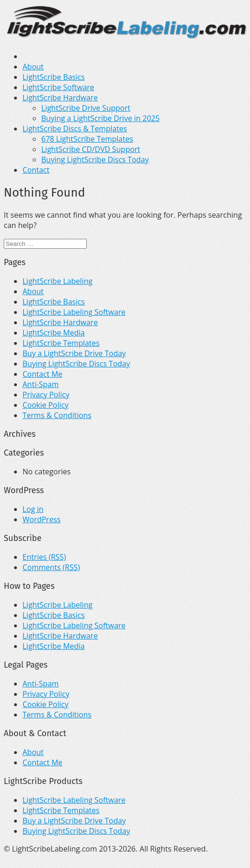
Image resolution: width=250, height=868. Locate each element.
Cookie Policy (45, 405)
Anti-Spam (41, 384)
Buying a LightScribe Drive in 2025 (100, 118)
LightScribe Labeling (57, 281)
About (33, 67)
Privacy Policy (46, 395)
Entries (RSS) (44, 557)
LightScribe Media (54, 333)
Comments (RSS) (51, 567)
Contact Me (42, 374)
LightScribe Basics (54, 77)
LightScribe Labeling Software (74, 312)
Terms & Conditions (57, 415)
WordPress (42, 519)
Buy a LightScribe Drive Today (74, 353)
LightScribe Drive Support (86, 108)
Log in (33, 509)
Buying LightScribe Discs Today (95, 160)
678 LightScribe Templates (87, 139)
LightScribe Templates (61, 343)
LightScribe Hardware (60, 98)
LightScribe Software (58, 87)
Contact (36, 170)
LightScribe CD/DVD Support (91, 149)
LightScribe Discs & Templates (75, 129)
